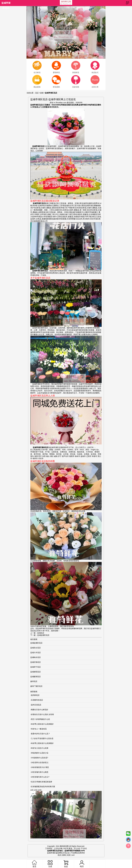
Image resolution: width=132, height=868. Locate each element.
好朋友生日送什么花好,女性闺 (42, 714)
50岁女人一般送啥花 (39, 729)
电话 (82, 864)
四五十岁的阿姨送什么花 (40, 719)
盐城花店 (41, 633)
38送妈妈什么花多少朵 (40, 753)
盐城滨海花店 (36, 662)
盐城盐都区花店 (43, 635)
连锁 (42, 93)
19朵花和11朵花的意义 (40, 762)
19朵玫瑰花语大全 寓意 (40, 767)
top (128, 846)
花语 (69, 855)
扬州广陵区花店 (36, 686)
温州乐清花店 (36, 705)
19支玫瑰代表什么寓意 (40, 772)
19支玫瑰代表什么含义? (40, 777)
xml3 (39, 790)
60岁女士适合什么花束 (40, 748)
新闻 (64, 855)
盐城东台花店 (36, 648)
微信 (128, 834)
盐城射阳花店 (36, 672)
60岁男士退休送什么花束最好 (42, 724)
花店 (37, 93)
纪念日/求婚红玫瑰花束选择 (41, 782)
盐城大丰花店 (36, 653)
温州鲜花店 (35, 695)
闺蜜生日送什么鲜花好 (39, 710)
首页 (34, 864)
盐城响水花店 (36, 657)
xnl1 (32, 790)
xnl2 (36, 790)
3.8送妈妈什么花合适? (39, 758)
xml (73, 855)
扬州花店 (34, 681)
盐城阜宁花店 (36, 667)
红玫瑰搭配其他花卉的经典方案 (43, 787)
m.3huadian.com (60, 103)
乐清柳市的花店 (37, 700)
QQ (128, 840)
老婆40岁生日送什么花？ (40, 734)
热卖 (66, 864)
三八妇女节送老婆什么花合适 (42, 738)
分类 (50, 864)
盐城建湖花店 (36, 677)
